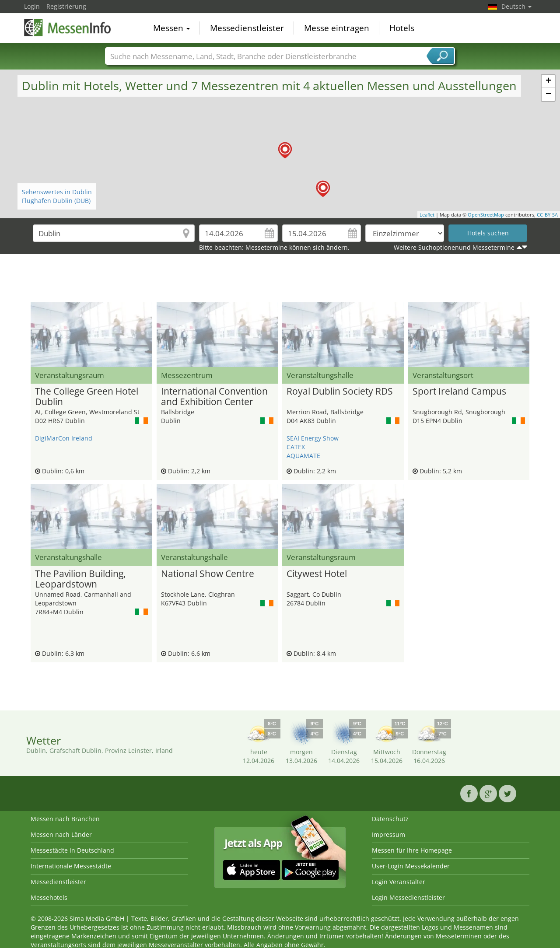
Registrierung (66, 6)
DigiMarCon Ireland (64, 438)
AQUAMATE (303, 456)
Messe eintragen (337, 28)
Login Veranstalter (399, 882)
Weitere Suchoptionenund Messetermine (454, 247)
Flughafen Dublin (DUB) (56, 201)
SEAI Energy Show (313, 438)
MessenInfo (68, 27)
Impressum (388, 834)
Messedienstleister (247, 28)
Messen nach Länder (61, 834)
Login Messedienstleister (408, 897)
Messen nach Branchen (65, 819)
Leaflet (427, 215)
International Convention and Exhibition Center (214, 397)
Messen (171, 28)
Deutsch (516, 6)
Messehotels (49, 897)
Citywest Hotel (317, 574)
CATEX (296, 447)
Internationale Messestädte (71, 866)
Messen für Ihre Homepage (412, 850)
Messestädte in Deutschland (72, 850)
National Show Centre (208, 574)
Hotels (402, 28)
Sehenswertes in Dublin (57, 192)
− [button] (548, 94)
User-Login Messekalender (411, 866)
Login (32, 6)
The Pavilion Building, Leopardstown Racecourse (80, 579)
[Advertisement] (280, 280)
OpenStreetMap (486, 215)
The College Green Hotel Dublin (87, 397)
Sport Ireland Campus (459, 392)
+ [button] (548, 81)
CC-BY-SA (547, 215)
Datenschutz (390, 819)
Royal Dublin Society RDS (340, 392)
